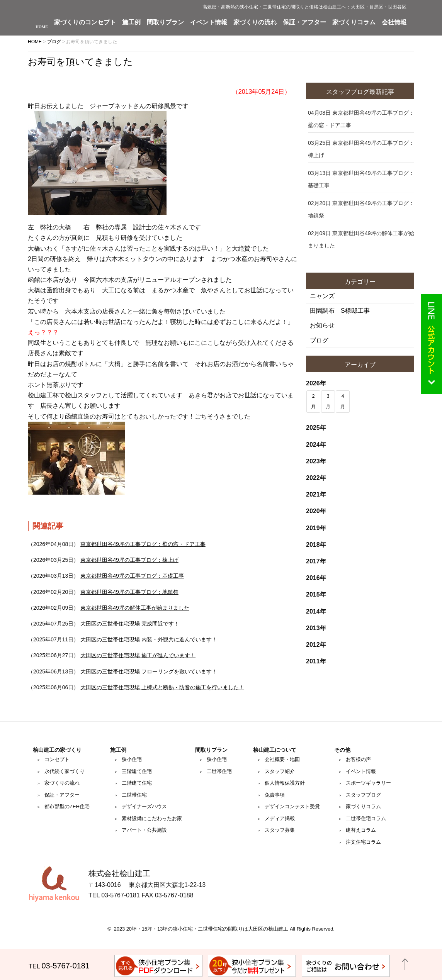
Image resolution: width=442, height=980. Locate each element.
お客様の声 (358, 759)
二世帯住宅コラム (366, 818)
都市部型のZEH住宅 (67, 806)
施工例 (131, 22)
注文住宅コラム (363, 842)
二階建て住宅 (137, 783)
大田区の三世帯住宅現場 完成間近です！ (130, 624)
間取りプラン (165, 22)
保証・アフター (304, 22)
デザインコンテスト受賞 (292, 806)
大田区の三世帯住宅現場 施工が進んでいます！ (138, 655)
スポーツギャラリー (368, 783)
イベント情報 (209, 22)
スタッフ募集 (280, 830)
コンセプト (57, 759)
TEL (59, 966)
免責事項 (275, 795)
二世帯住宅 (134, 795)
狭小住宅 (132, 759)
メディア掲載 (280, 818)
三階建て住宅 (137, 771)
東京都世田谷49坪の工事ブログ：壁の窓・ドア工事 (143, 544)
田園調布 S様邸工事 (340, 311)
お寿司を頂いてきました (80, 62)
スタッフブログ (363, 795)
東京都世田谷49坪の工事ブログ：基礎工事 (132, 576)
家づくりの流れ (255, 22)
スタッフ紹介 (280, 771)
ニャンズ (322, 296)
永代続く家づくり (65, 771)
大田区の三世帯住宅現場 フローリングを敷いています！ (149, 671)
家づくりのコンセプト (85, 22)
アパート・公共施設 (144, 830)
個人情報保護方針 (285, 783)
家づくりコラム (354, 22)
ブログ (319, 340)
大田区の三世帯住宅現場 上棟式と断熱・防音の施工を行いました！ (162, 687)
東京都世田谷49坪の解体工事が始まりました (135, 608)
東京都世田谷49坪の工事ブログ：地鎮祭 (129, 592)
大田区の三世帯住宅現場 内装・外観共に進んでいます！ (149, 639)
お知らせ (322, 325)
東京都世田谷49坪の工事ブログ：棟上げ (129, 560)
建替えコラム (361, 830)
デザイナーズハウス (144, 806)
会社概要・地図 (282, 759)
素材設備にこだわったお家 (152, 818)
